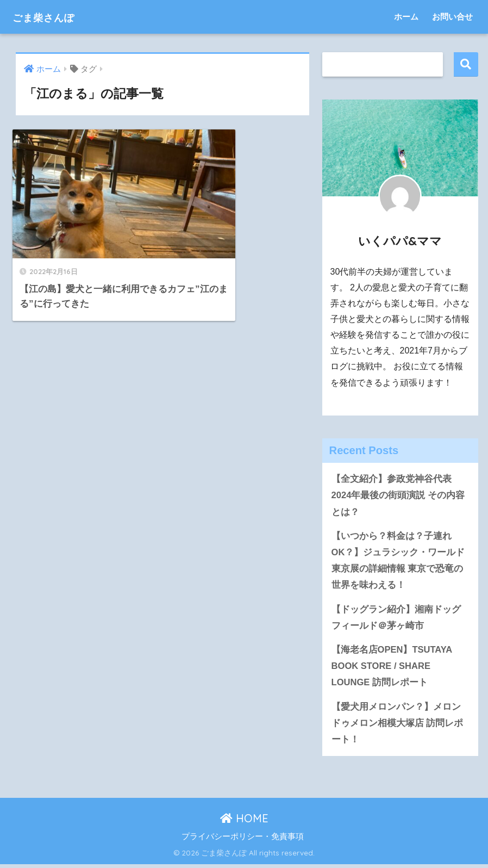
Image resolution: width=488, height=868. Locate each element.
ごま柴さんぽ (53, 17)
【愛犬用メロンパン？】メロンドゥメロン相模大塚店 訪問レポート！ (398, 727)
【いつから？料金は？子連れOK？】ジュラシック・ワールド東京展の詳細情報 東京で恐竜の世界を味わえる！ (398, 562)
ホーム (406, 17)
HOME (244, 822)
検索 (466, 64)
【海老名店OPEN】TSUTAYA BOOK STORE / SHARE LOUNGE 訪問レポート (392, 668)
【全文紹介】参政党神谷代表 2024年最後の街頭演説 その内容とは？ (398, 495)
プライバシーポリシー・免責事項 (243, 840)
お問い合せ (452, 17)
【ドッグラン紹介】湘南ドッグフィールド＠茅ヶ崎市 (396, 619)
